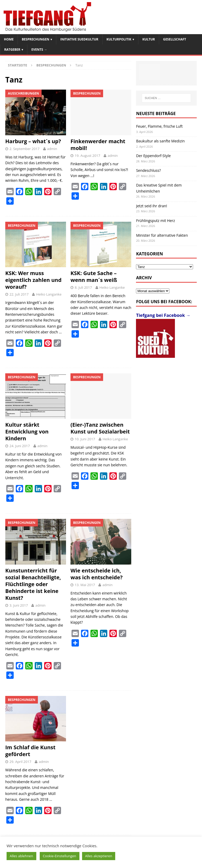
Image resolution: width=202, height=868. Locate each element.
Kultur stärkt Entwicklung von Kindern (27, 432)
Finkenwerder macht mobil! (98, 145)
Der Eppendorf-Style (153, 156)
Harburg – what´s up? (33, 141)
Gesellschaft (175, 39)
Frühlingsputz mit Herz (155, 221)
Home (9, 39)
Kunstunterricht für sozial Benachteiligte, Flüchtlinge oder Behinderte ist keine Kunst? (33, 584)
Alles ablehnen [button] (21, 856)
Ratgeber (12, 50)
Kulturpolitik (119, 39)
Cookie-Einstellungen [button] (60, 856)
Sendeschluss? (148, 170)
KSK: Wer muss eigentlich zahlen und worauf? (33, 280)
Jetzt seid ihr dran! (151, 206)
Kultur (149, 39)
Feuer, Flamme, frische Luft (159, 126)
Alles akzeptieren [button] (99, 856)
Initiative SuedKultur (79, 39)
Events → (39, 50)
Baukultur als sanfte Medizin (160, 141)
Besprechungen (36, 39)
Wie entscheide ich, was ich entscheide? (97, 574)
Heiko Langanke (49, 294)
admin (52, 149)
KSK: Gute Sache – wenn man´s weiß (94, 277)
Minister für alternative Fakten (162, 235)
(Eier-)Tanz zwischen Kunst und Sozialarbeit (100, 428)
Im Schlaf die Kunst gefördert (30, 751)
